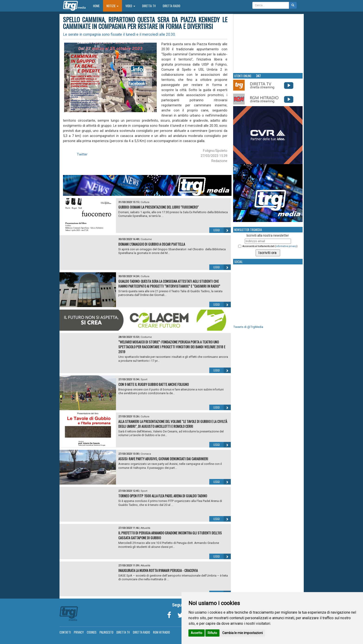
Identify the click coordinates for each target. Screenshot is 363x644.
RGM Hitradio (161, 632)
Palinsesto (106, 632)
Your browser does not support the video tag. (268, 43)
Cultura (145, 202)
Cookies (92, 632)
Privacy (79, 632)
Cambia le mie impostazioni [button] (243, 633)
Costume (146, 239)
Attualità (146, 528)
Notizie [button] (113, 6)
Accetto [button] (197, 633)
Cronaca (146, 454)
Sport (144, 379)
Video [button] (130, 6)
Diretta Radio (172, 6)
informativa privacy (286, 246)
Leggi (222, 230)
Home (98, 6)
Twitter (82, 154)
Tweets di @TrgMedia (248, 327)
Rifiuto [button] (212, 633)
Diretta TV (149, 6)
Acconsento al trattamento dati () (270, 246)
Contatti (65, 632)
